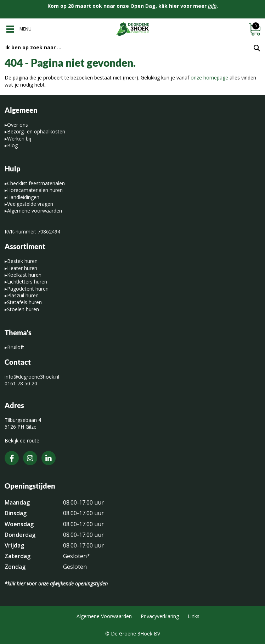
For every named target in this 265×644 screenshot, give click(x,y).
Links (194, 616)
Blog (12, 145)
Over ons (18, 125)
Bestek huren (22, 261)
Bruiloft (16, 347)
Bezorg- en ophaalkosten (36, 131)
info (212, 6)
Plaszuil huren (23, 295)
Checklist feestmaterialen (36, 183)
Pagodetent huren (28, 289)
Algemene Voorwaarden (104, 616)
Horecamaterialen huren (35, 190)
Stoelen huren (23, 309)
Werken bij (19, 139)
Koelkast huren (24, 275)
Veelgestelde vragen (30, 204)
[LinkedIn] (49, 458)
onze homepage (209, 78)
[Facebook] (12, 458)
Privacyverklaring (160, 616)
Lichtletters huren (27, 282)
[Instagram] (30, 458)
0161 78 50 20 (21, 383)
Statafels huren (24, 302)
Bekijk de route (22, 441)
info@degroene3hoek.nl (32, 377)
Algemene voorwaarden (35, 211)
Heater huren (22, 268)
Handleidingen (23, 197)
